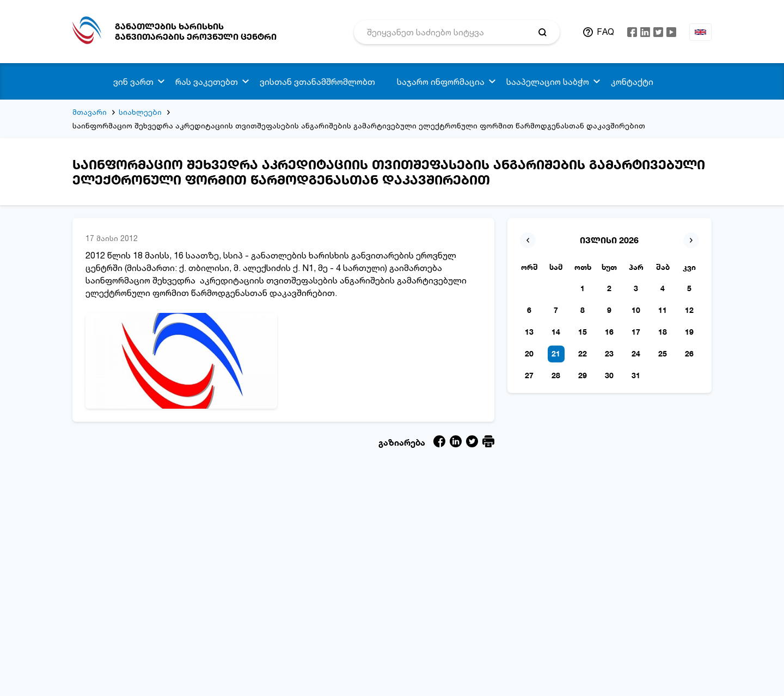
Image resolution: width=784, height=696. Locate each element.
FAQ (605, 32)
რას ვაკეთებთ (207, 82)
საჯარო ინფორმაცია (441, 82)
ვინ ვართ (133, 82)
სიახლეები (140, 112)
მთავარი (90, 112)
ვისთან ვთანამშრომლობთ (317, 82)
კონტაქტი (632, 82)
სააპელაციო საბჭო (548, 82)
